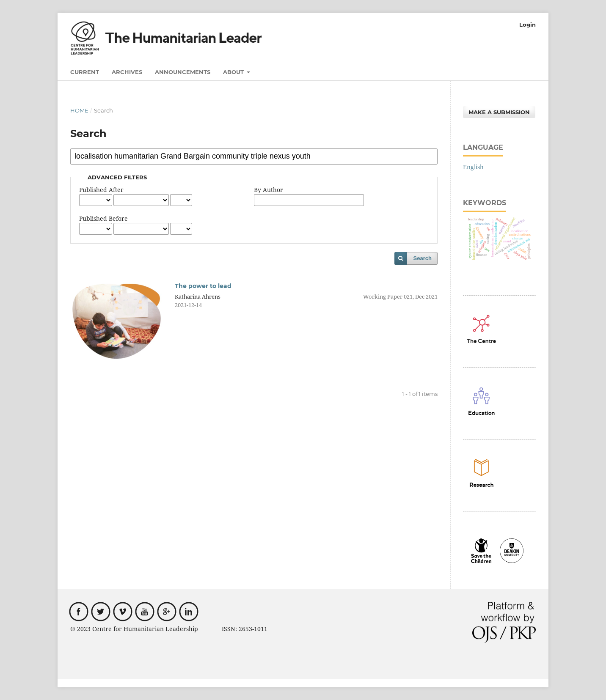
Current (85, 72)
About (234, 72)
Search (423, 258)
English (473, 167)
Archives (127, 72)
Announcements (183, 72)
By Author (269, 190)
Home (79, 110)
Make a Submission (499, 112)
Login (527, 25)
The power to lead (203, 286)
